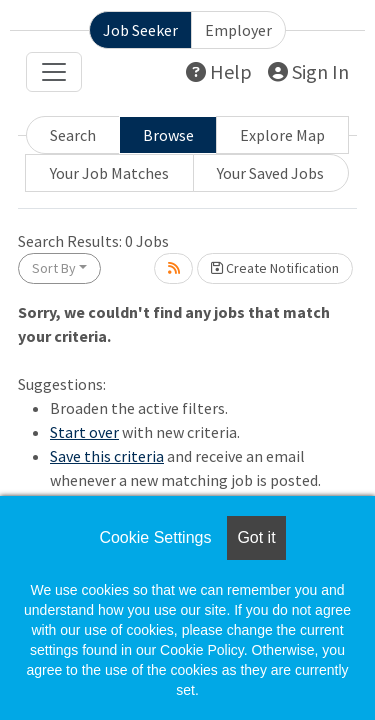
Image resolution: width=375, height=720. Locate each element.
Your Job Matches (109, 173)
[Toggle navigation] (54, 72)
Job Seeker (140, 30)
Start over (84, 432)
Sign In (308, 71)
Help (219, 71)
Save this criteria (107, 456)
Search (73, 135)
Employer (238, 30)
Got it (256, 537)
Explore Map (282, 135)
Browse (168, 135)
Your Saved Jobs (270, 173)
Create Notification (275, 268)
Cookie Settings (155, 537)
